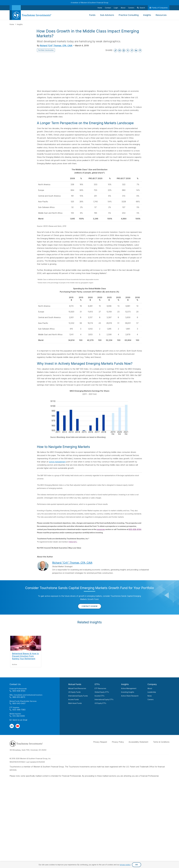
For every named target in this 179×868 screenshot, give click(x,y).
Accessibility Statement (138, 742)
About (150, 688)
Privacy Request (100, 742)
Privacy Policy (118, 742)
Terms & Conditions (161, 742)
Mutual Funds (75, 684)
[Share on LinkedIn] (136, 51)
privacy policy (125, 865)
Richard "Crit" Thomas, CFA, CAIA (56, 46)
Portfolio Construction (48, 50)
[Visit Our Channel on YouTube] (18, 726)
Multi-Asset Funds (75, 703)
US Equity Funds (74, 692)
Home (12, 24)
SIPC (75, 542)
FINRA (71, 542)
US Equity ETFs (100, 703)
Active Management (129, 688)
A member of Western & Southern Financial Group (90, 3)
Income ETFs (99, 696)
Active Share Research (130, 696)
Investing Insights (128, 692)
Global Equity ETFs (102, 692)
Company (152, 684)
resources (101, 529)
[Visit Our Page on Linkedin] (12, 726)
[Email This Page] (120, 51)
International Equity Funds (78, 696)
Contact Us (15, 684)
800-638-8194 (135, 529)
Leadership (152, 692)
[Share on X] (128, 51)
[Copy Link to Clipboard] (115, 51)
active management (57, 462)
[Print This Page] (124, 51)
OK (136, 865)
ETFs (97, 684)
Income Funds (74, 699)
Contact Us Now (89, 606)
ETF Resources (100, 688)
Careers (151, 699)
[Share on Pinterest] (140, 51)
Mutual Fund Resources (77, 688)
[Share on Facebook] (132, 51)
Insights (20, 24)
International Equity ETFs (104, 699)
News (150, 696)
